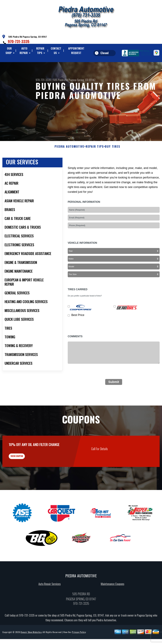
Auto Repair (24, 51)
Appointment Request (76, 51)
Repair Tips (40, 51)
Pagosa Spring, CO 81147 (82, 80)
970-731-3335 (19, 41)
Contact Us (56, 51)
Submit (114, 397)
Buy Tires (112, 161)
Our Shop (9, 51)
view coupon (26, 473)
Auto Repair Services (50, 604)
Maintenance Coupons (112, 604)
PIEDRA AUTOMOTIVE (69, 161)
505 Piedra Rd (61, 80)
